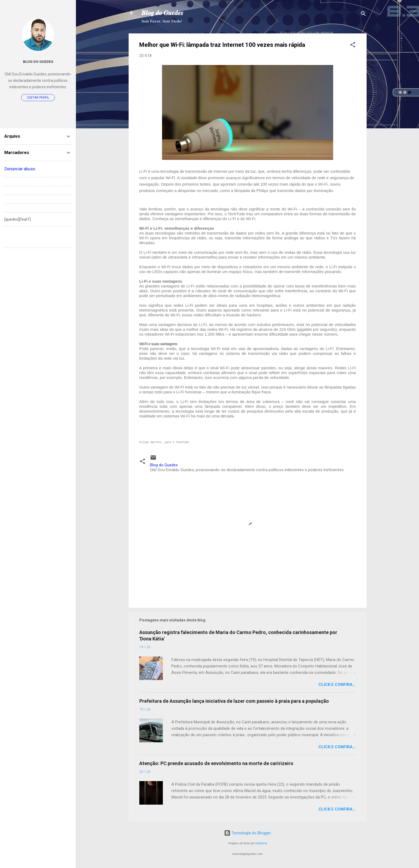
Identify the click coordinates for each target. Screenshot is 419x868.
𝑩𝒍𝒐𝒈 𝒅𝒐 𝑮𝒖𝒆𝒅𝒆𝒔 (162, 13)
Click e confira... (337, 685)
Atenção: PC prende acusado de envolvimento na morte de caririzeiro (216, 763)
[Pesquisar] (363, 15)
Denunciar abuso (20, 169)
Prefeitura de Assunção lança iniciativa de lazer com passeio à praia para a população (234, 701)
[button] (353, 46)
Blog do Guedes (38, 62)
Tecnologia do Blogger (247, 833)
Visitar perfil (38, 98)
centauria (261, 843)
